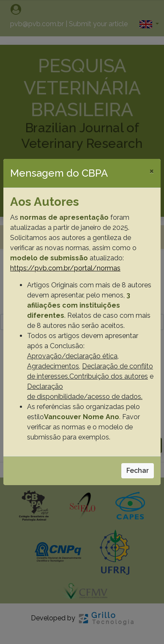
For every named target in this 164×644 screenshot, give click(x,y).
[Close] (152, 171)
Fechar (138, 471)
